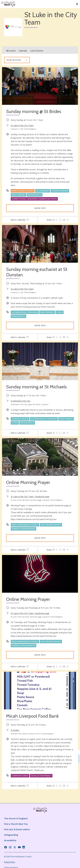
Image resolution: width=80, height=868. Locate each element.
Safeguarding (11, 835)
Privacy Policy (10, 862)
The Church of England (16, 818)
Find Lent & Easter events (17, 829)
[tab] (20, 220)
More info (40, 208)
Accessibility (10, 840)
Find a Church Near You (16, 824)
